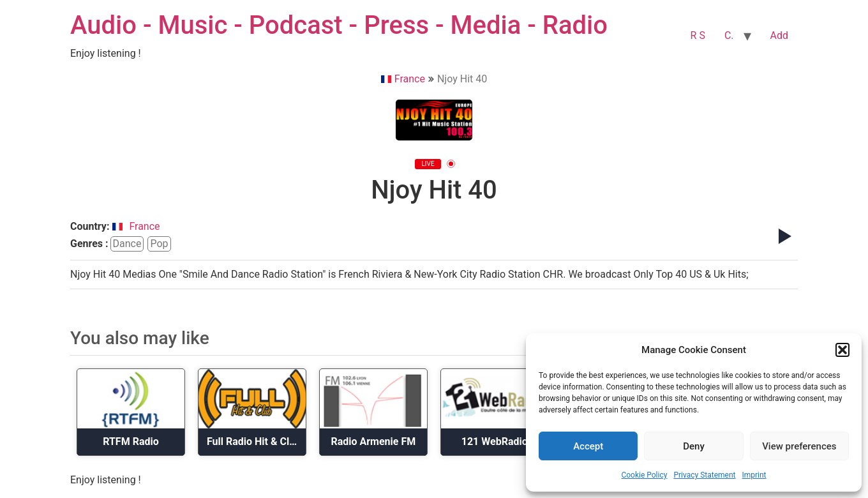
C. (729, 35)
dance (127, 244)
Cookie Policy (644, 475)
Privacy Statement (704, 475)
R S (698, 35)
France (403, 79)
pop (159, 244)
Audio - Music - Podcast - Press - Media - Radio (339, 25)
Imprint (754, 475)
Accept (588, 446)
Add (779, 35)
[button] (842, 350)
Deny (694, 446)
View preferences (799, 446)
